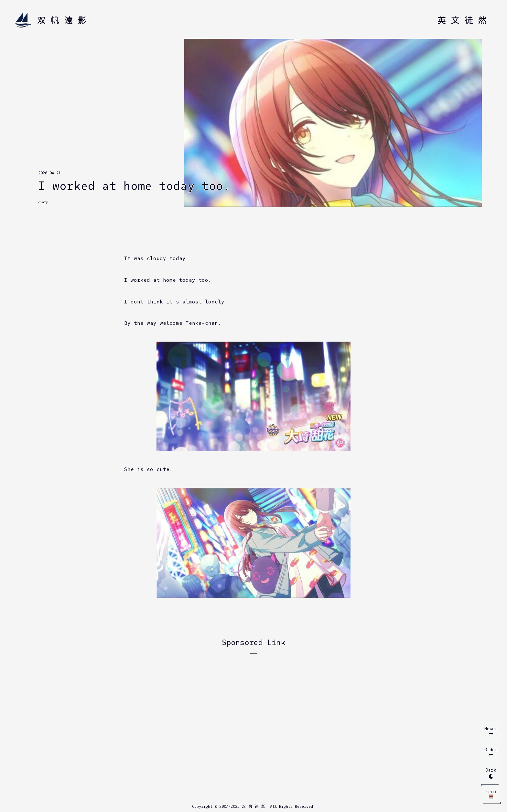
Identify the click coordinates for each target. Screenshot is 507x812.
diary (43, 202)
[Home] (53, 20)
